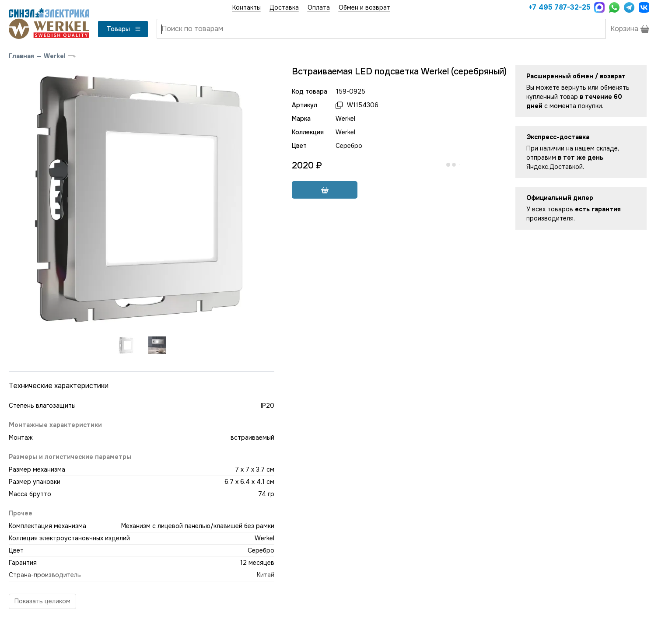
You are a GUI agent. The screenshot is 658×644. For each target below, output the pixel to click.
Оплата (319, 7)
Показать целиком (42, 601)
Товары (124, 29)
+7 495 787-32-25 (559, 7)
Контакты (247, 7)
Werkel (55, 56)
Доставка (284, 7)
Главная (21, 56)
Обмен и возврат (364, 7)
